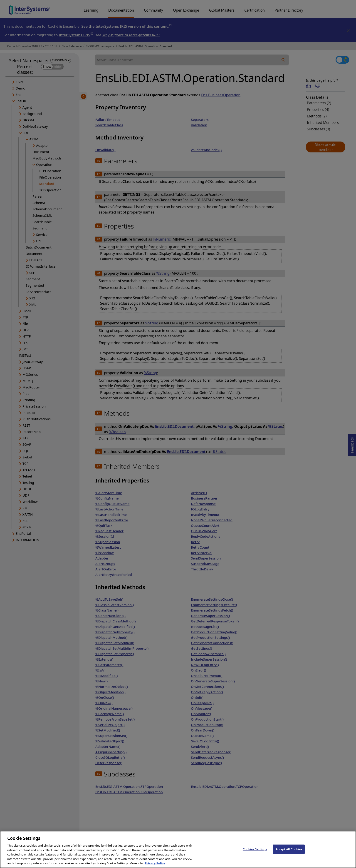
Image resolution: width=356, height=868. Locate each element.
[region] (178, 849)
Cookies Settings (255, 849)
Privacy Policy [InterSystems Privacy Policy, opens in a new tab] (155, 863)
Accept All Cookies (289, 849)
